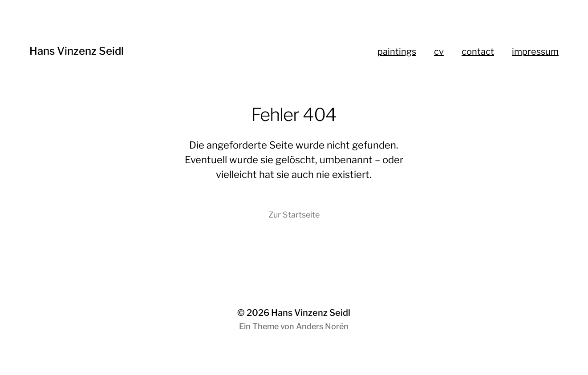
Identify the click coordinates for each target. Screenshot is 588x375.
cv (439, 52)
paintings (397, 52)
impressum (535, 52)
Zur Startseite (294, 215)
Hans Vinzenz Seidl (77, 51)
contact (478, 52)
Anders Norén (322, 326)
